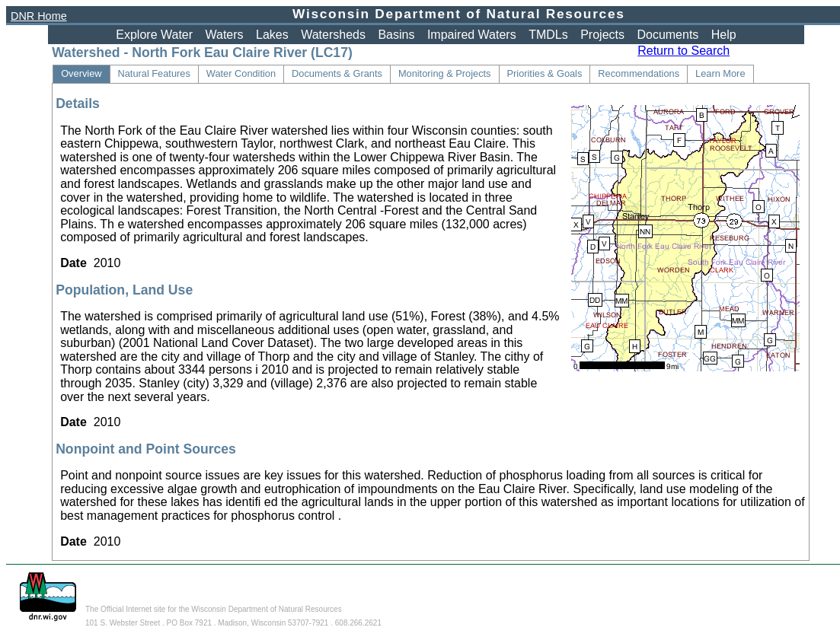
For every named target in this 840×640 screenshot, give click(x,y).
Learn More (720, 73)
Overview (81, 73)
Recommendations (639, 73)
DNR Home (39, 16)
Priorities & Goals (545, 73)
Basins (396, 35)
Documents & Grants (337, 73)
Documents (668, 35)
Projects (602, 35)
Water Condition (241, 73)
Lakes (272, 35)
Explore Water (154, 35)
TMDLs (548, 35)
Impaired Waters (472, 35)
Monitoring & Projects (445, 73)
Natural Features (154, 73)
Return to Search (683, 51)
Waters (225, 35)
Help (724, 35)
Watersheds (333, 35)
